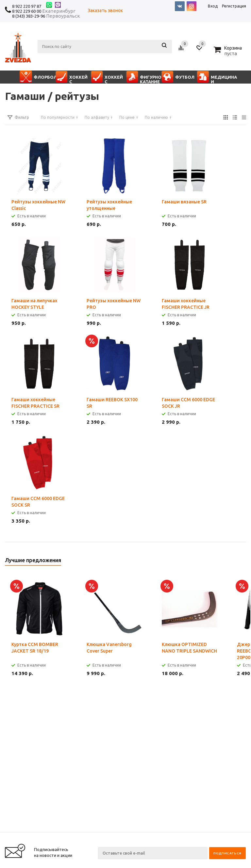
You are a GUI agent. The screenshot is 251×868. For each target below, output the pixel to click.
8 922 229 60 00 (27, 11)
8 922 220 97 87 (27, 6)
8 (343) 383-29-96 (29, 16)
